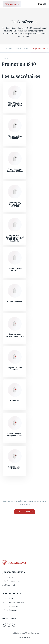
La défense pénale (9, 585)
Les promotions (38, 48)
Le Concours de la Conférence (13, 602)
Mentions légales (24, 637)
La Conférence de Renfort (11, 581)
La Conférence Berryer (10, 606)
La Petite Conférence (10, 610)
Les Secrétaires (23, 48)
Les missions (8, 48)
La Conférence (7, 577)
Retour (6, 58)
